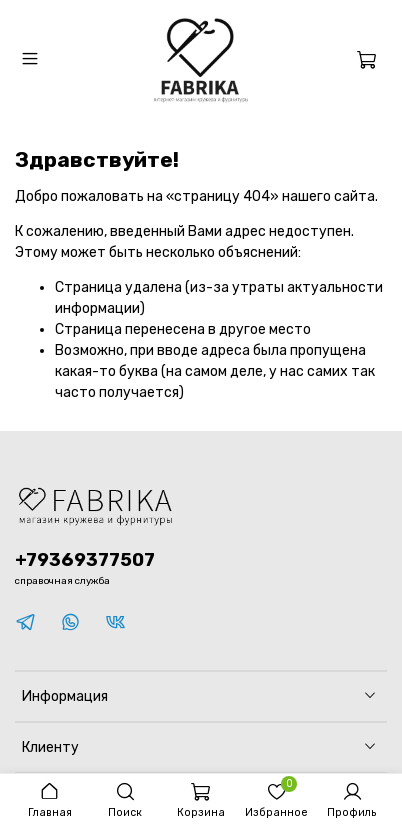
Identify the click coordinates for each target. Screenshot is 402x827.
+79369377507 (85, 560)
